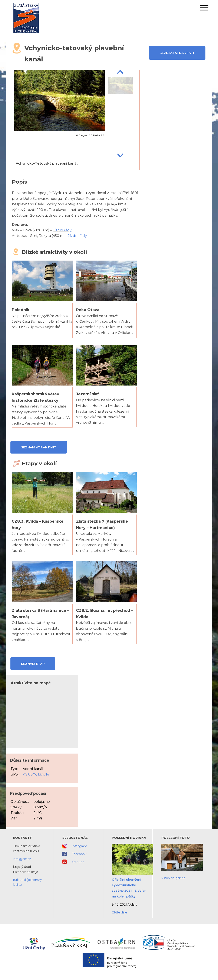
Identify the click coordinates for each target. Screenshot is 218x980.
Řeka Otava (88, 310)
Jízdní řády (62, 230)
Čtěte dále (119, 912)
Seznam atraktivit (177, 53)
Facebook (79, 854)
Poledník (21, 310)
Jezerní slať (87, 394)
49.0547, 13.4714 (36, 774)
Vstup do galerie (173, 878)
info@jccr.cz (22, 859)
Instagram (79, 846)
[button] (204, 9)
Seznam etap (33, 664)
